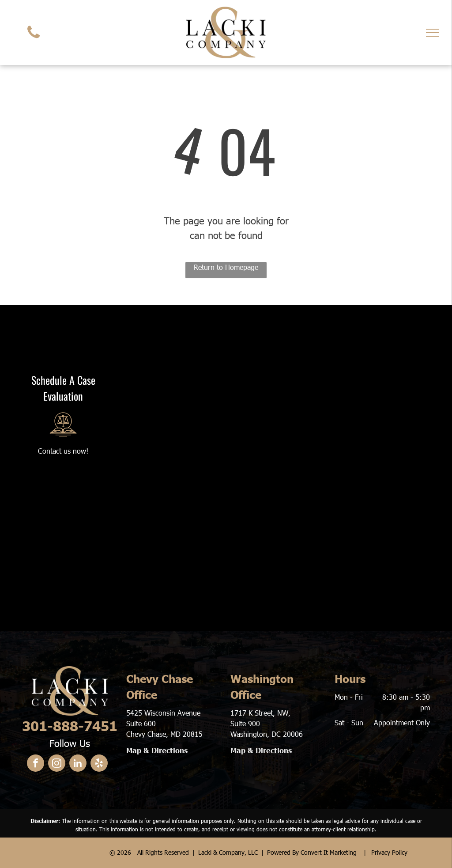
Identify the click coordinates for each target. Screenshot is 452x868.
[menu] (433, 33)
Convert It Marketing (329, 852)
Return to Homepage (226, 267)
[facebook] (36, 764)
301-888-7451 (70, 725)
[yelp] (99, 764)
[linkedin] (78, 764)
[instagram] (57, 764)
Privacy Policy (389, 852)
